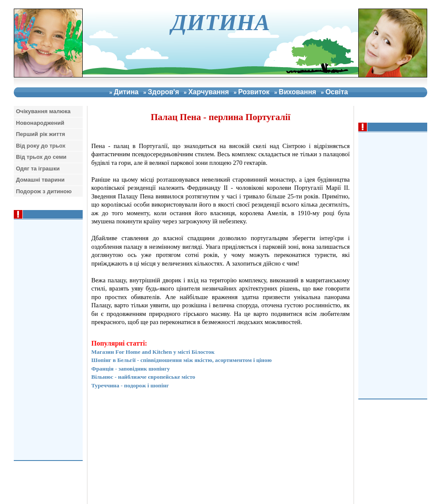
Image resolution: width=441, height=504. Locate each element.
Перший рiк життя (40, 134)
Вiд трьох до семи (41, 157)
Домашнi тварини (40, 180)
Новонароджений (40, 123)
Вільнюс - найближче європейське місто (143, 377)
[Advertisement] (395, 264)
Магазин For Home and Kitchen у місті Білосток (153, 352)
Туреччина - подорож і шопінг (130, 385)
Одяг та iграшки (38, 169)
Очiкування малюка (43, 111)
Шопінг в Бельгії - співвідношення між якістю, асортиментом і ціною (182, 360)
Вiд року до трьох (41, 146)
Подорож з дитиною (44, 191)
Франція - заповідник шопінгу (130, 369)
